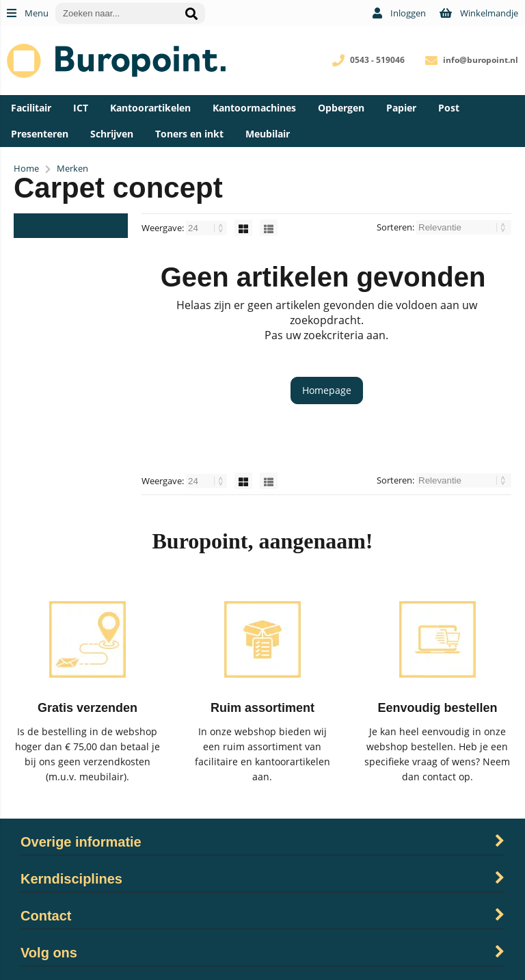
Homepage (327, 390)
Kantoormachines (254, 108)
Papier (401, 108)
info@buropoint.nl (481, 60)
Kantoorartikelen (150, 108)
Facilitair (31, 108)
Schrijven (112, 134)
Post (449, 108)
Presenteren (40, 134)
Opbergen (341, 108)
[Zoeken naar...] (191, 13)
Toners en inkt (189, 134)
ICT (81, 108)
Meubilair (268, 134)
